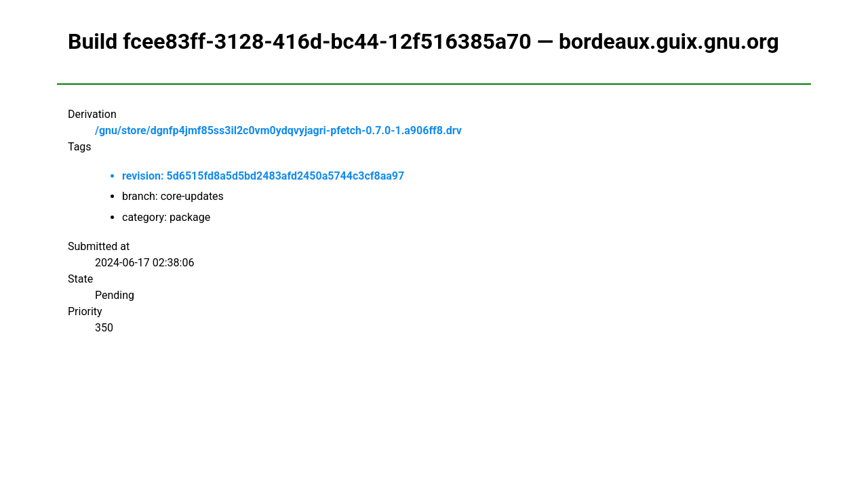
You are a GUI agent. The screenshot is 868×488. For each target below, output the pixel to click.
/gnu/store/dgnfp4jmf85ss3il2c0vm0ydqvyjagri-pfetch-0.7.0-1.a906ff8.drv (278, 130)
